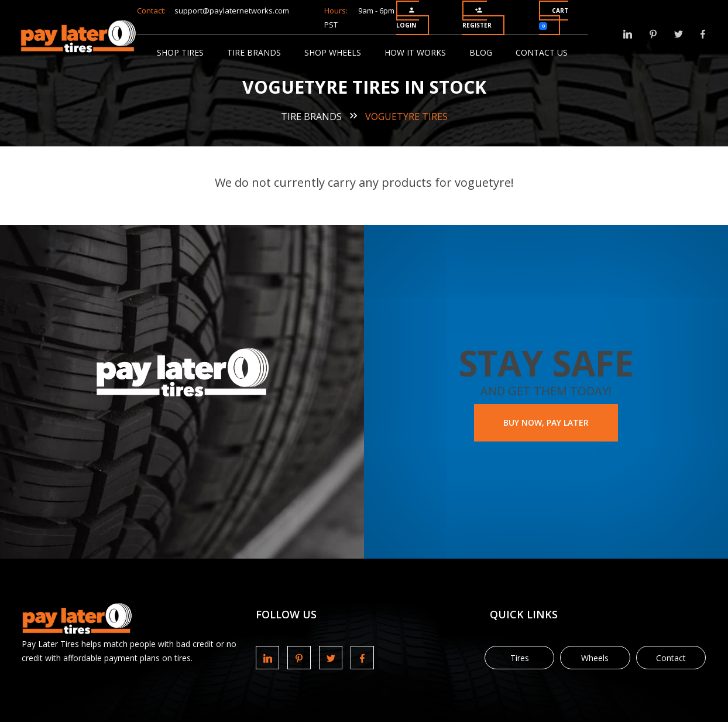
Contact (671, 658)
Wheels (595, 658)
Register (477, 18)
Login (406, 18)
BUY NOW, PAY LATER (546, 422)
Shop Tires (180, 52)
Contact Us (542, 52)
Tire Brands (254, 52)
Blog (481, 52)
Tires (520, 658)
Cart (554, 18)
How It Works (415, 52)
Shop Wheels (333, 52)
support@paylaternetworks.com (232, 11)
